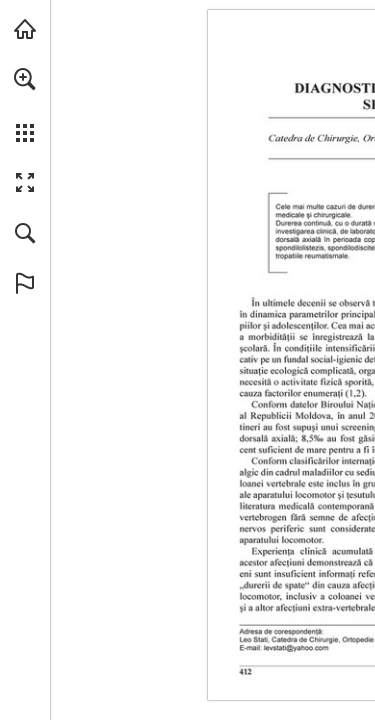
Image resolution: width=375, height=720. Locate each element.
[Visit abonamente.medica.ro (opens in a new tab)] (25, 29)
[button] (25, 79)
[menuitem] (25, 105)
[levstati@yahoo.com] (296, 648)
